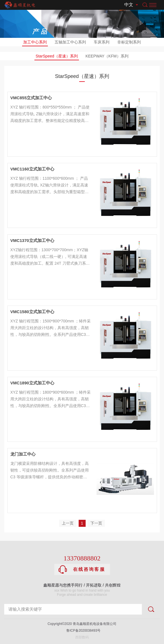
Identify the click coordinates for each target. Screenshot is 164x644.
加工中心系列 (35, 43)
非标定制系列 (129, 42)
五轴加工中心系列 (70, 42)
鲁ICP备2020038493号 (82, 631)
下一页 (96, 523)
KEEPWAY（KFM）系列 (107, 56)
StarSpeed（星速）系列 (57, 57)
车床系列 (102, 42)
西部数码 (82, 637)
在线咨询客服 (82, 569)
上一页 (68, 523)
